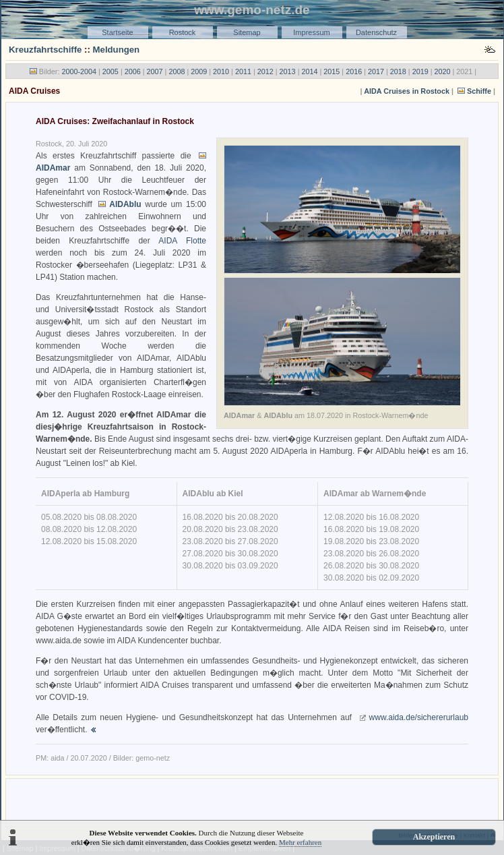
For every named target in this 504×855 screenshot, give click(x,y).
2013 (288, 71)
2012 (265, 71)
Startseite (117, 32)
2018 (398, 71)
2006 (133, 71)
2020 (443, 71)
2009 (199, 71)
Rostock (183, 32)
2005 (111, 71)
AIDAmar (53, 168)
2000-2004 (79, 71)
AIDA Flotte (182, 241)
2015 (332, 71)
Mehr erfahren (300, 842)
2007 (155, 71)
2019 (420, 71)
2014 (309, 71)
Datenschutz (376, 32)
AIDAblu (125, 204)
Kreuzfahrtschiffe (45, 50)
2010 (221, 71)
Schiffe (479, 91)
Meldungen (117, 50)
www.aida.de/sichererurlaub (419, 717)
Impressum (311, 32)
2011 (243, 71)
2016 (354, 71)
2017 (376, 71)
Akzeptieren (434, 837)
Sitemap (247, 32)
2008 (177, 71)
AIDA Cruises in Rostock (407, 91)
